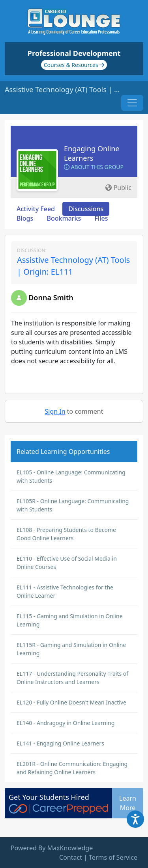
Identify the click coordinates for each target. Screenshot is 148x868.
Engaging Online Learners (92, 153)
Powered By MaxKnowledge (52, 848)
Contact (71, 857)
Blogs (25, 218)
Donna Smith (51, 297)
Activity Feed (36, 209)
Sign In (55, 411)
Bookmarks (64, 218)
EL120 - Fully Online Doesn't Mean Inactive (71, 702)
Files (101, 218)
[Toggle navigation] (132, 103)
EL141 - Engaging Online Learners (60, 743)
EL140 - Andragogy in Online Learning (66, 723)
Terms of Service (113, 857)
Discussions (86, 209)
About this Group (94, 167)
